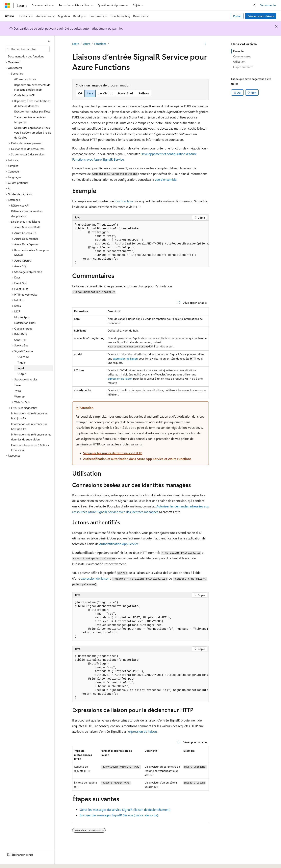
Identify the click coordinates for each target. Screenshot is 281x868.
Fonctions (100, 44)
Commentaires (242, 56)
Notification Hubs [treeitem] (25, 323)
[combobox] (27, 49)
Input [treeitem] (21, 368)
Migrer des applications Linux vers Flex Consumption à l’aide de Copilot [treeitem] (33, 133)
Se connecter (268, 5)
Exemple (238, 51)
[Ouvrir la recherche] (255, 5)
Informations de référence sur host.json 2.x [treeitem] (29, 416)
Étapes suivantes (243, 67)
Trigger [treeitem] (22, 362)
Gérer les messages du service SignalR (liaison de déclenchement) (125, 809)
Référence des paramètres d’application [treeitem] (27, 213)
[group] (140, 244)
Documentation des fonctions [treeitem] (26, 56)
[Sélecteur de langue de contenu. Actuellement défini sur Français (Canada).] (20, 861)
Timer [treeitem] (18, 385)
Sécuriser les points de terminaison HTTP (113, 453)
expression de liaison (125, 358)
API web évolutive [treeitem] (25, 79)
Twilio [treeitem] (18, 391)
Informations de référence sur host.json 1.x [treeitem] (29, 426)
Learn (76, 44)
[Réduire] (49, 41)
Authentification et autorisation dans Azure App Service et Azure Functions (137, 459)
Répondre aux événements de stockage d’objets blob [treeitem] (32, 87)
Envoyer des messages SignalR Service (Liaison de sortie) (119, 815)
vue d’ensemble (166, 179)
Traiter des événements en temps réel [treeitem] (30, 120)
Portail (237, 16)
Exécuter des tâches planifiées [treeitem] (32, 111)
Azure (87, 44)
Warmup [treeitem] (19, 396)
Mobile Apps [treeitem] (22, 317)
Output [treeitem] (22, 374)
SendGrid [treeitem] (20, 340)
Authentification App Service (119, 544)
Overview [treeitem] (23, 357)
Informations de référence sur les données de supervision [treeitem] (31, 437)
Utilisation (239, 62)
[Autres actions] (205, 44)
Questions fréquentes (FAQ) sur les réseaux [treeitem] (30, 447)
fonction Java (124, 201)
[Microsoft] (7, 5)
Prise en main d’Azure (261, 16)
